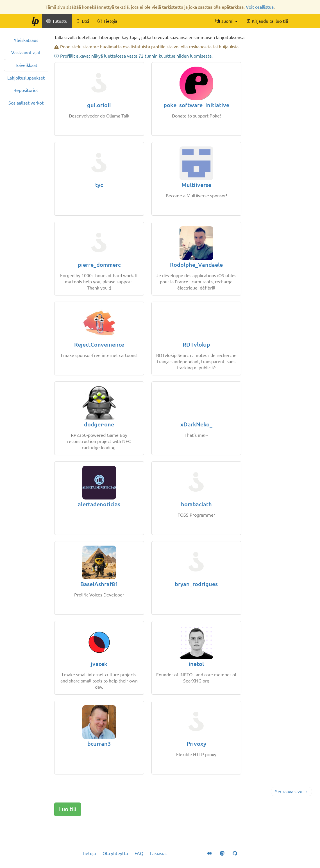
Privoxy (196, 744)
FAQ (139, 853)
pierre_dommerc (99, 265)
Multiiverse (196, 185)
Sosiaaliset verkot (26, 103)
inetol (196, 664)
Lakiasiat (159, 853)
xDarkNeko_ (196, 424)
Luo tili (68, 809)
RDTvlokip (196, 344)
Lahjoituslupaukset (26, 78)
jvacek (99, 664)
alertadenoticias (99, 504)
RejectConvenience (99, 344)
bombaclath (196, 504)
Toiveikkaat (26, 65)
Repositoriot (26, 90)
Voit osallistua (260, 7)
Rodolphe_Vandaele (196, 265)
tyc (99, 185)
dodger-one (99, 424)
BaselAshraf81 (99, 584)
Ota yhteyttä (115, 853)
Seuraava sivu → (291, 792)
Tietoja (89, 853)
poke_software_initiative (196, 105)
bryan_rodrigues (196, 584)
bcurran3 (99, 744)
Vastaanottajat (26, 53)
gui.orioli (99, 105)
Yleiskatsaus (26, 40)
